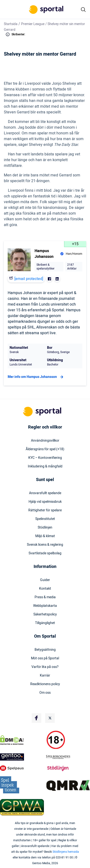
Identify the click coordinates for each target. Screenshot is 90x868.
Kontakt (45, 589)
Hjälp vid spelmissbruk (45, 502)
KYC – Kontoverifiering (45, 458)
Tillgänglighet (45, 623)
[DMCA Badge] (22, 740)
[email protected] (29, 279)
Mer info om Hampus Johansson (36, 377)
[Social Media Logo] (36, 718)
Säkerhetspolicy (45, 614)
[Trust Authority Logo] (22, 757)
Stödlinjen (45, 528)
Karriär (45, 676)
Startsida (11, 24)
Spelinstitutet (45, 519)
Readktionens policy (45, 684)
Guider (45, 580)
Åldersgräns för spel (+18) (45, 449)
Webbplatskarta (45, 606)
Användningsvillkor (45, 441)
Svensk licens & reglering (45, 545)
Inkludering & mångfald (45, 466)
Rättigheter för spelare (45, 510)
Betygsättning (45, 650)
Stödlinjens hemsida (66, 852)
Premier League (33, 24)
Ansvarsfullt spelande (45, 493)
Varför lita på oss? (45, 667)
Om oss (45, 693)
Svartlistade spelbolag (45, 553)
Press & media (45, 597)
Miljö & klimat (45, 536)
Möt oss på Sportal (45, 658)
